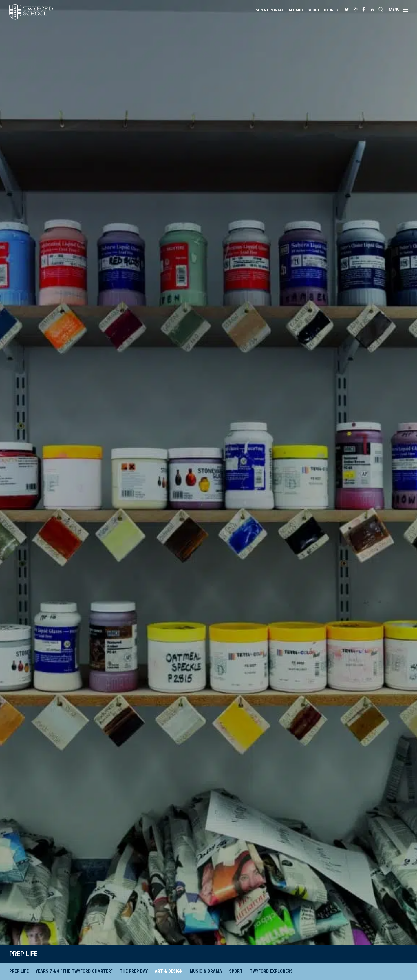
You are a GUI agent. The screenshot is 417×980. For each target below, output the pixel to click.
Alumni (296, 10)
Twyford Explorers (271, 971)
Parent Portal (269, 10)
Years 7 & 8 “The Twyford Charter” (74, 971)
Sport (236, 971)
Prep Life (23, 954)
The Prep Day (134, 971)
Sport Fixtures (323, 10)
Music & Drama (206, 971)
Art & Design (169, 971)
